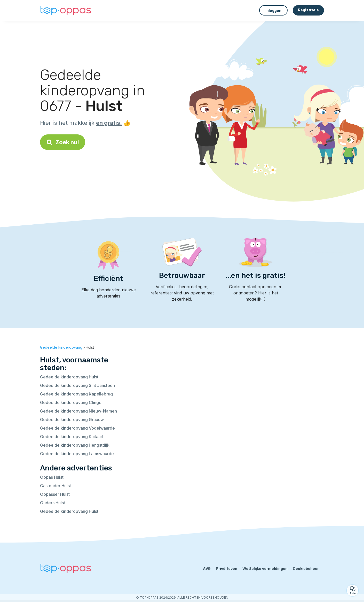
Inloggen (273, 10)
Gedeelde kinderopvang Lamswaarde (77, 454)
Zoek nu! (63, 142)
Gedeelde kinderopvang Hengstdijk (75, 445)
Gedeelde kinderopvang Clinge (71, 402)
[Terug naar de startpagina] (66, 10)
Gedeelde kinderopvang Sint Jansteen (77, 385)
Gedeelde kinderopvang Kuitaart (72, 437)
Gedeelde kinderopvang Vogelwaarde (77, 428)
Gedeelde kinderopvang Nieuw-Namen (78, 411)
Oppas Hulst (52, 477)
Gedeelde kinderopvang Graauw (72, 420)
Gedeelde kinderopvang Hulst (69, 377)
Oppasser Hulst (55, 494)
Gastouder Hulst (56, 486)
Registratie (308, 10)
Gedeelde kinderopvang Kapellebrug (76, 394)
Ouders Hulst (53, 503)
